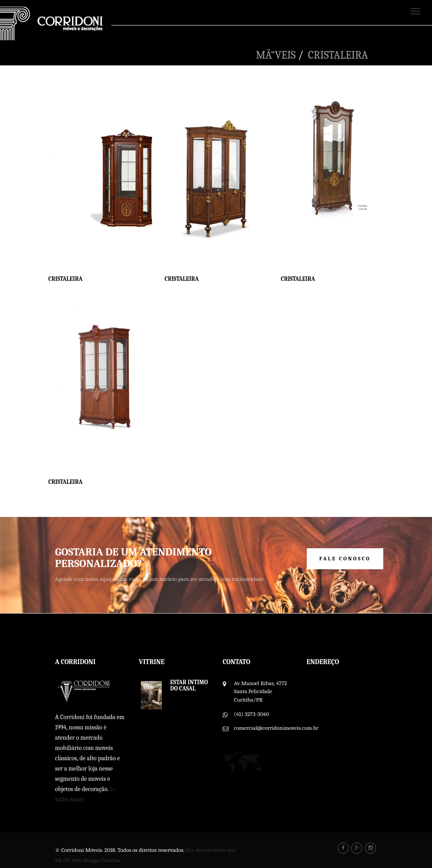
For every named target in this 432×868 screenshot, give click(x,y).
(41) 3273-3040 (251, 714)
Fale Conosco (345, 559)
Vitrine (152, 662)
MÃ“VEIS (276, 55)
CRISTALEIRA (338, 55)
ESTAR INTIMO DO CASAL (189, 685)
